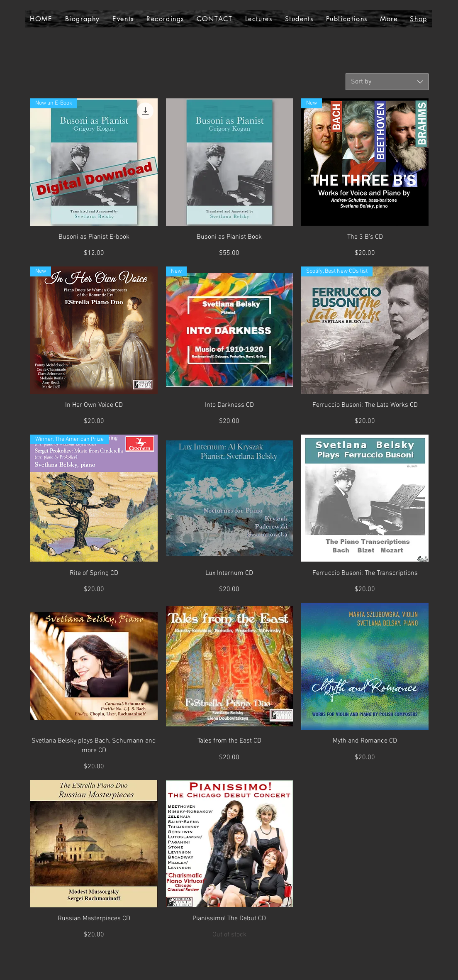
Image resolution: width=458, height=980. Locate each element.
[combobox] (387, 82)
